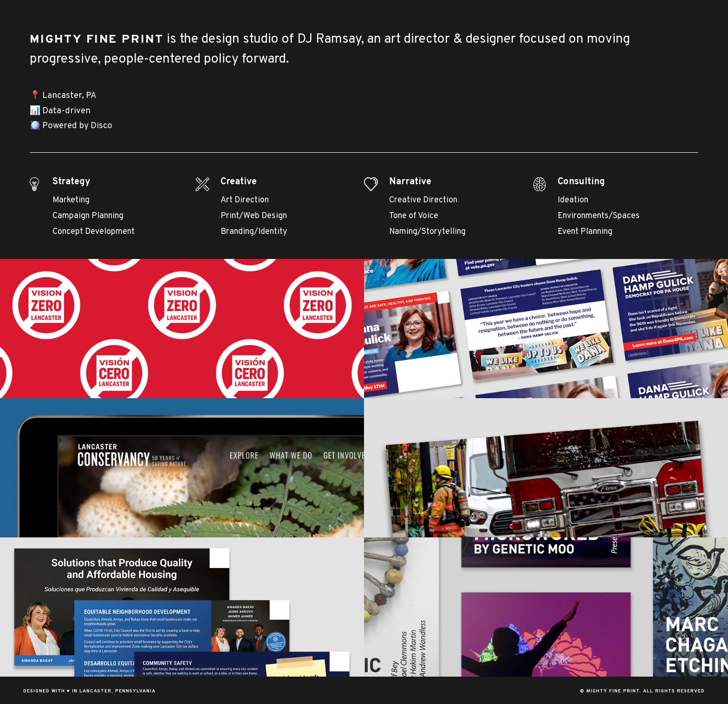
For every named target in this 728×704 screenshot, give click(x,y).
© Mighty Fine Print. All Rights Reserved (642, 691)
